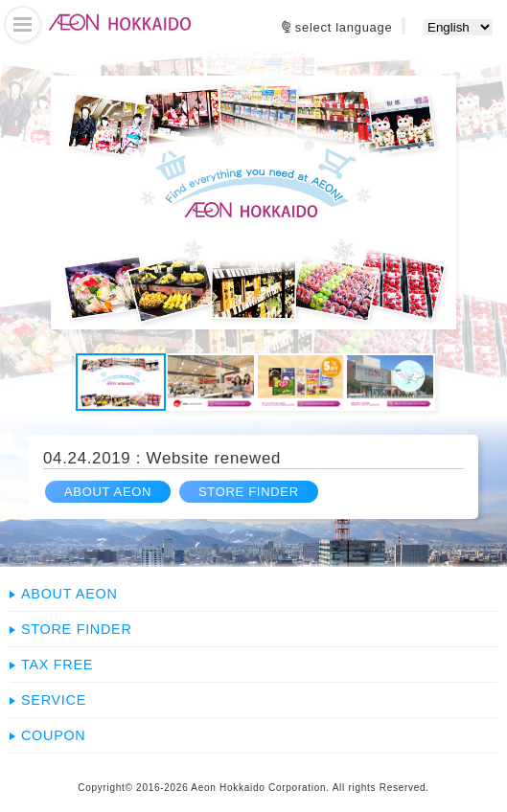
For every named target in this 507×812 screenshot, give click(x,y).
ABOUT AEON (108, 492)
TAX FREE (57, 665)
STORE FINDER (249, 492)
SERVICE (54, 700)
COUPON (53, 735)
